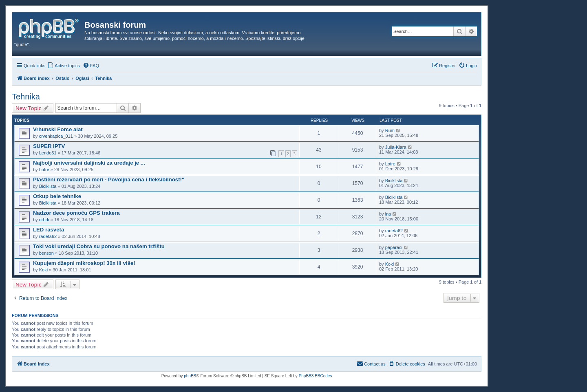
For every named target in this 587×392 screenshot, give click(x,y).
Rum (390, 130)
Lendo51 (48, 153)
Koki (43, 270)
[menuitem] (64, 66)
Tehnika (26, 97)
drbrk (44, 220)
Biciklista (48, 186)
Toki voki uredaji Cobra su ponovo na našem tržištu (99, 246)
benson (46, 253)
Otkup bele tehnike (57, 196)
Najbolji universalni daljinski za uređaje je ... (89, 163)
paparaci (394, 247)
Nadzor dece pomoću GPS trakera (76, 213)
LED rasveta (49, 230)
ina (388, 214)
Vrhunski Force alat (58, 129)
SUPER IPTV (49, 146)
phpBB (190, 376)
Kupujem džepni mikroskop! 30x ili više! (84, 263)
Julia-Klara (396, 147)
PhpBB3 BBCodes (316, 376)
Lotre (44, 170)
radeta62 (48, 236)
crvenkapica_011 (56, 136)
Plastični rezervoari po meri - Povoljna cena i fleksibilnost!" (109, 179)
